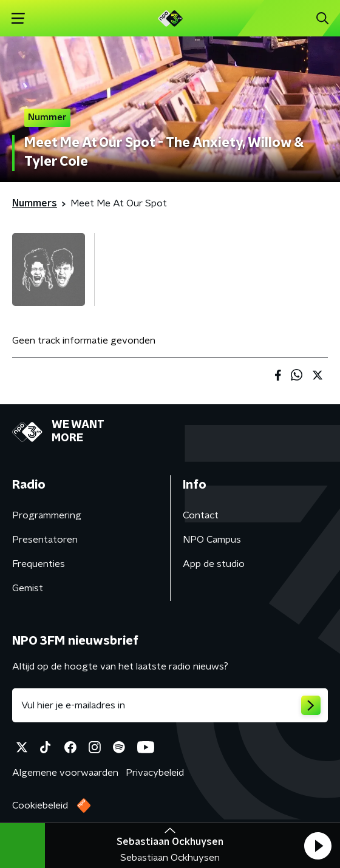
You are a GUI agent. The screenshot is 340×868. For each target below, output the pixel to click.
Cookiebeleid (40, 805)
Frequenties (39, 564)
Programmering (47, 515)
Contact (201, 515)
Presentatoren (45, 540)
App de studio (214, 564)
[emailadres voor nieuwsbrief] (170, 705)
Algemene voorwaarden (65, 773)
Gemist (28, 588)
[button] (318, 846)
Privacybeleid (155, 773)
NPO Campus (212, 540)
